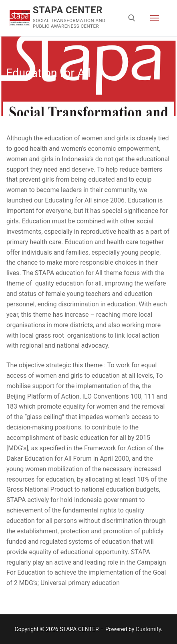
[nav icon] (155, 18)
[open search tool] (132, 18)
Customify (148, 629)
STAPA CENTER (68, 10)
